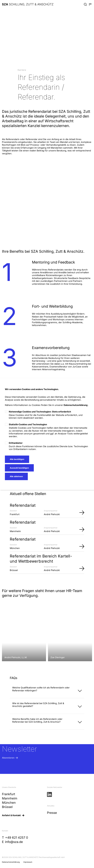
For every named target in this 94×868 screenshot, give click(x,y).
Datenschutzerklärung (76, 405)
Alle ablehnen (16, 476)
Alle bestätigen (17, 459)
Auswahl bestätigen (19, 468)
